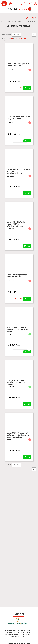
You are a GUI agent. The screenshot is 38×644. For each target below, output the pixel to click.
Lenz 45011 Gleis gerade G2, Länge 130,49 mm (19, 117)
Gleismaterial (31, 22)
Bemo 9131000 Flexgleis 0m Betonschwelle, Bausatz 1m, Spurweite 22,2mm (19, 435)
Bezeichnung (18, 38)
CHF (25, 38)
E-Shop (4, 22)
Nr (12, 38)
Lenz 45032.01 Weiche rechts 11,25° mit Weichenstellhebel (16, 224)
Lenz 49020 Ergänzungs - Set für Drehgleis (17, 276)
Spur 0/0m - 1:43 (19, 22)
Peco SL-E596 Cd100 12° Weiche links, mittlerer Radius (17, 382)
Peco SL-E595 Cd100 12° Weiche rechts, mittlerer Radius (17, 329)
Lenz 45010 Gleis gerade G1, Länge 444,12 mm (19, 65)
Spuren (10, 22)
